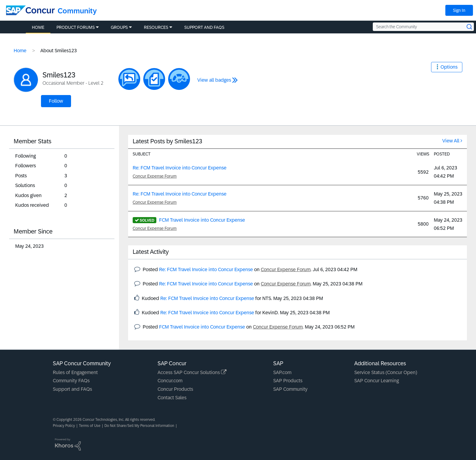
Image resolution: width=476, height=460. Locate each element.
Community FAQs (71, 381)
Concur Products (175, 389)
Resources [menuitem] (156, 27)
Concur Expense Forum (155, 176)
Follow (56, 101)
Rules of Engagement (75, 372)
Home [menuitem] (38, 27)
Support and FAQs (72, 389)
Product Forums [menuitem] (76, 27)
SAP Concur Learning (377, 381)
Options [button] (449, 67)
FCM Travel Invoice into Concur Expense (202, 220)
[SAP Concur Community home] (30, 10)
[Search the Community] (423, 27)
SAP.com (282, 372)
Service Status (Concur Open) (386, 372)
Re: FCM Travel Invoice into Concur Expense (180, 168)
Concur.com (170, 381)
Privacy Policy (64, 426)
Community (77, 11)
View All (451, 141)
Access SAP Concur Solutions (192, 372)
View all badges (214, 80)
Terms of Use (90, 426)
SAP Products (288, 381)
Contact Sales (172, 398)
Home (20, 51)
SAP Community (290, 389)
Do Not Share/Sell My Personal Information (139, 426)
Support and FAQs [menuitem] (204, 27)
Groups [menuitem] (119, 27)
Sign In (459, 10)
